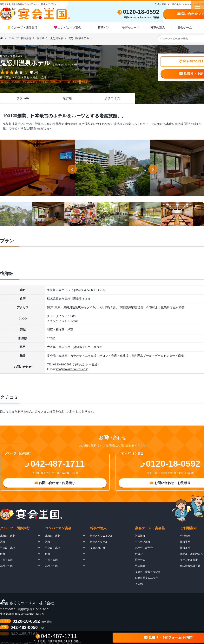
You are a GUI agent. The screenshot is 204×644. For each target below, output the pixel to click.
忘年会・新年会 (144, 548)
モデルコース (131, 27)
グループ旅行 (143, 542)
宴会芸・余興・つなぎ (148, 572)
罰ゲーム (140, 560)
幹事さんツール (99, 542)
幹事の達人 (158, 27)
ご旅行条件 (175, 4)
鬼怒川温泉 (57, 38)
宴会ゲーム (185, 27)
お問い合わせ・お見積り (55, 483)
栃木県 (41, 38)
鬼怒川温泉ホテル (79, 38)
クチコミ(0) (113, 98)
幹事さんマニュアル (101, 536)
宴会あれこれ (98, 548)
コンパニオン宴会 (68, 27)
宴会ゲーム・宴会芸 (150, 528)
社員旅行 (140, 536)
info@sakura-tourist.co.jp (72, 369)
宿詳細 (68, 98)
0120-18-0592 (62, 364)
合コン (139, 554)
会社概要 (162, 4)
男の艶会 (140, 566)
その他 (139, 584)
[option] (113, 168)
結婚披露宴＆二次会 (146, 578)
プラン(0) (23, 98)
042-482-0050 (24, 628)
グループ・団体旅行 (23, 27)
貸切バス (104, 27)
